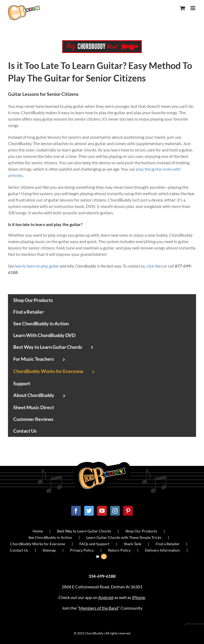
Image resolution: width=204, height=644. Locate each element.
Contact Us (19, 550)
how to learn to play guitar (37, 266)
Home (38, 531)
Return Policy (119, 550)
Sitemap (49, 550)
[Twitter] (89, 511)
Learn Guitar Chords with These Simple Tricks (124, 537)
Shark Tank (133, 544)
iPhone (139, 597)
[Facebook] (76, 511)
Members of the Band (99, 608)
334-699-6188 (102, 576)
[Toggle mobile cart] (182, 8)
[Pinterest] (128, 511)
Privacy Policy (82, 550)
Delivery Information (162, 550)
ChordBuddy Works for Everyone (38, 544)
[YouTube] (102, 511)
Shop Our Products (141, 531)
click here (154, 266)
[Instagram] (115, 511)
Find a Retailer (168, 544)
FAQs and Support (94, 544)
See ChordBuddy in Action (50, 537)
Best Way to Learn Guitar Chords (84, 531)
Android (106, 597)
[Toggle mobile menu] (193, 8)
